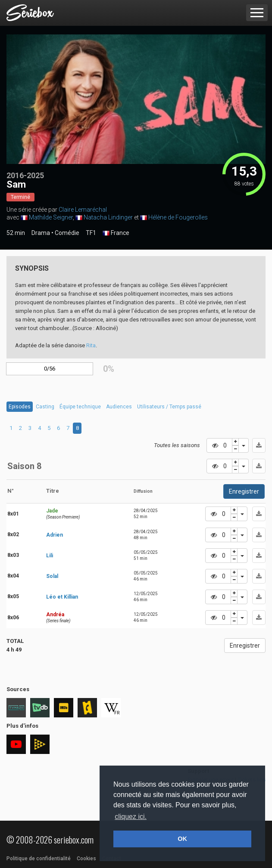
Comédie (67, 233)
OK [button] (182, 839)
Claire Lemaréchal (83, 210)
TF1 (91, 233)
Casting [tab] (45, 407)
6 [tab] (58, 428)
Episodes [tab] (20, 407)
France (116, 233)
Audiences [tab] (119, 407)
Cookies (86, 859)
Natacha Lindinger (108, 217)
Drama (41, 233)
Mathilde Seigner (51, 217)
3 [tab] (30, 428)
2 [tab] (20, 428)
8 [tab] (77, 428)
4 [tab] (39, 428)
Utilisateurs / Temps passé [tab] (169, 407)
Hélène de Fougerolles (178, 217)
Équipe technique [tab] (80, 407)
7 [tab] (68, 428)
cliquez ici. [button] (131, 817)
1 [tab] (11, 428)
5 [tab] (49, 428)
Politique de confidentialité (39, 859)
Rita (91, 345)
